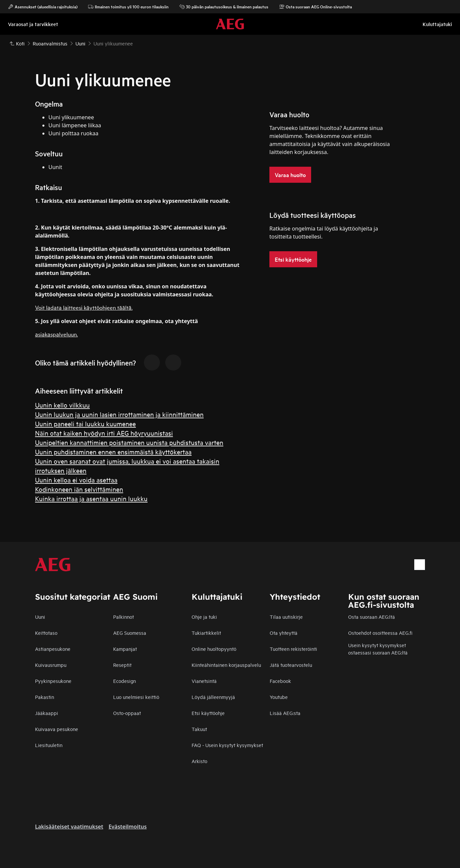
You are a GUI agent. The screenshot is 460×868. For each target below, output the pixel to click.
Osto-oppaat (127, 713)
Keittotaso (46, 633)
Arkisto (199, 761)
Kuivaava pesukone (57, 729)
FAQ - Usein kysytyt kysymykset (227, 745)
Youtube (279, 697)
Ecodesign (125, 681)
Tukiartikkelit (206, 633)
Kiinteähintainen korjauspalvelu (226, 665)
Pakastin (45, 697)
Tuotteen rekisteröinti (293, 649)
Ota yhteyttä (284, 633)
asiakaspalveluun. (56, 334)
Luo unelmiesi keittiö (136, 697)
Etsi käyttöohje (208, 713)
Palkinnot (124, 617)
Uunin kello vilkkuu (62, 405)
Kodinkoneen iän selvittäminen (79, 489)
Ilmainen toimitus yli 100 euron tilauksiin (128, 7)
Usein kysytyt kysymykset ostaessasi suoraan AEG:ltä (378, 649)
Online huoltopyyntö (214, 649)
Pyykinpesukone (53, 681)
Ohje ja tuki (204, 617)
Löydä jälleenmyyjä (213, 697)
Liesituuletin (49, 745)
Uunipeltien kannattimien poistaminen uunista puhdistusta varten (129, 442)
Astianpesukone (53, 649)
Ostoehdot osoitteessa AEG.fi (380, 633)
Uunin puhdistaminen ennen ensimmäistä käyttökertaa (113, 452)
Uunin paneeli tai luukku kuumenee (85, 423)
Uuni (40, 617)
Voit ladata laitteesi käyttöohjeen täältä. (84, 307)
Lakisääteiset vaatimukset (69, 827)
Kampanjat (125, 649)
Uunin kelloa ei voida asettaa (76, 480)
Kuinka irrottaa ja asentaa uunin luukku (91, 498)
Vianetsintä (204, 681)
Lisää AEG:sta (285, 713)
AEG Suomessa (130, 633)
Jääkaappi (47, 713)
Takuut (199, 729)
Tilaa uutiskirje (286, 617)
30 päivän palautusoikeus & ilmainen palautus (224, 7)
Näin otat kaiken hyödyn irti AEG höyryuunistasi (104, 433)
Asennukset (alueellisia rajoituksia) (43, 7)
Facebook (280, 681)
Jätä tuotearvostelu (291, 665)
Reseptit (122, 665)
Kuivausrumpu (51, 665)
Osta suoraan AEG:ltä (372, 617)
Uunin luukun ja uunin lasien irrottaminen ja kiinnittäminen (119, 414)
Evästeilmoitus (128, 827)
